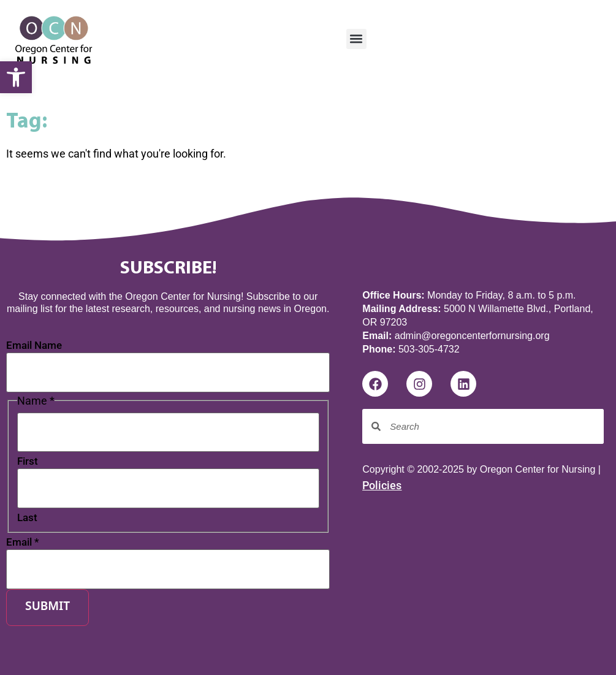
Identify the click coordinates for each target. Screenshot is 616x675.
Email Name (34, 345)
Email (23, 542)
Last (27, 518)
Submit (48, 607)
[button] (356, 39)
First (28, 461)
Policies (382, 485)
